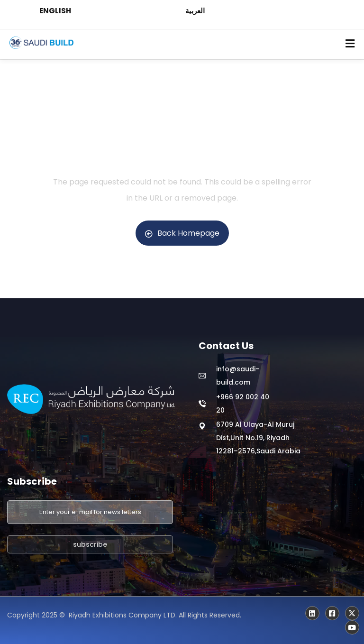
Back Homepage (182, 233)
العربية (195, 11)
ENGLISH (55, 11)
